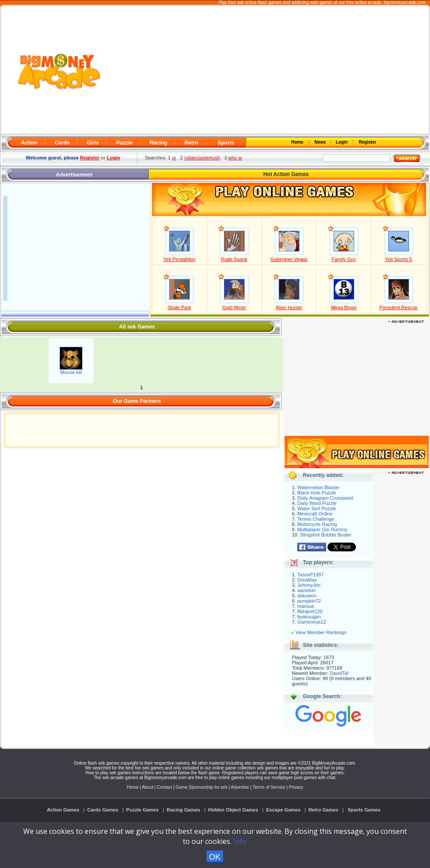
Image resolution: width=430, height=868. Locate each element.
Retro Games (323, 810)
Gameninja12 (311, 622)
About (148, 787)
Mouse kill (71, 372)
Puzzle (124, 143)
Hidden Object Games (233, 810)
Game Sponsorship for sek (202, 787)
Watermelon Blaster (318, 487)
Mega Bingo (344, 307)
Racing (158, 143)
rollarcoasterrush (202, 158)
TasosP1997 (311, 575)
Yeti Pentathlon (179, 259)
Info (240, 841)
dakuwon (307, 596)
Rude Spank (234, 259)
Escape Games (283, 810)
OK (215, 857)
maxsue (306, 606)
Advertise (240, 787)
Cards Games (103, 810)
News (321, 142)
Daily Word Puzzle (317, 503)
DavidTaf (339, 673)
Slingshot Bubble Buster (325, 535)
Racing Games (183, 810)
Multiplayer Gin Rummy (322, 529)
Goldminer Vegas (289, 259)
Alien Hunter (289, 307)
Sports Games (364, 810)
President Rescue (399, 307)
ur (174, 158)
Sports (226, 143)
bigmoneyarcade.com (405, 2)
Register (367, 142)
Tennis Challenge (316, 519)
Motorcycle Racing (317, 524)
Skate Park (179, 307)
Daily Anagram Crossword (325, 498)
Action (29, 143)
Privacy (296, 787)
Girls (93, 143)
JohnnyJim (309, 585)
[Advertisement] (265, 71)
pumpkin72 (309, 601)
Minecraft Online (315, 514)
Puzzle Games (142, 810)
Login (342, 142)
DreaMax (307, 580)
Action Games (63, 810)
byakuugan (309, 617)
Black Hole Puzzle (317, 493)
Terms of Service (269, 787)
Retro (191, 143)
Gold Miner (234, 307)
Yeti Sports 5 (398, 259)
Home (298, 142)
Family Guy (344, 259)
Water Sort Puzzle (316, 508)
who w (235, 158)
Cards (62, 143)
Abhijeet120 (310, 611)
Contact (164, 787)
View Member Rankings (321, 632)
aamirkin (306, 590)
